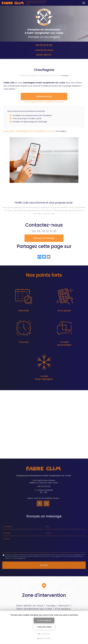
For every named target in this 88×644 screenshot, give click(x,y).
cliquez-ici (22, 561)
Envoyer (44, 568)
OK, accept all (44, 620)
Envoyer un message (44, 241)
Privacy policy (44, 638)
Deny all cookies (44, 627)
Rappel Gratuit (44, 55)
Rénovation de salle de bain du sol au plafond (33, 214)
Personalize (44, 634)
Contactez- (44, 50)
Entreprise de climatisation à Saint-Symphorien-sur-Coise (36, 3)
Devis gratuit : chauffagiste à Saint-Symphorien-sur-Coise (29, 134)
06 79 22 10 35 (44, 45)
